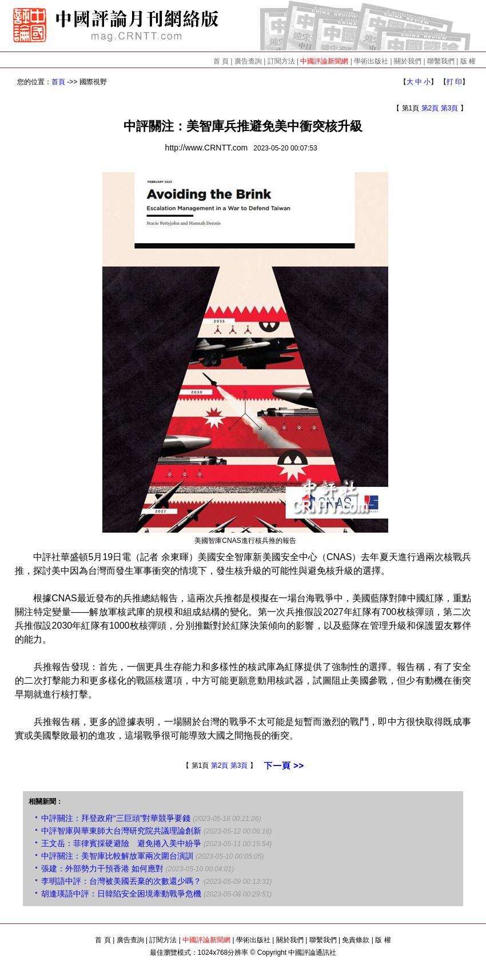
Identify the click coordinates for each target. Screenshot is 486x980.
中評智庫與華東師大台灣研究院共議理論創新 (121, 831)
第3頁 (450, 108)
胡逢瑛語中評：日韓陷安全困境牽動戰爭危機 (121, 894)
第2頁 (430, 108)
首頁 (58, 82)
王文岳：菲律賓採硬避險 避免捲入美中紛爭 (121, 843)
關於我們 (408, 61)
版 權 (468, 61)
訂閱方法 (281, 61)
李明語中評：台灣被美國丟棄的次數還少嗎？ (121, 881)
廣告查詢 (248, 61)
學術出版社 (371, 61)
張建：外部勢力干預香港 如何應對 (102, 868)
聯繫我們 (441, 61)
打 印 (454, 82)
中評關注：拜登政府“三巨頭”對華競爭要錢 (116, 818)
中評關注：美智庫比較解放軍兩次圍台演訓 (117, 856)
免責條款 (356, 940)
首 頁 (221, 61)
